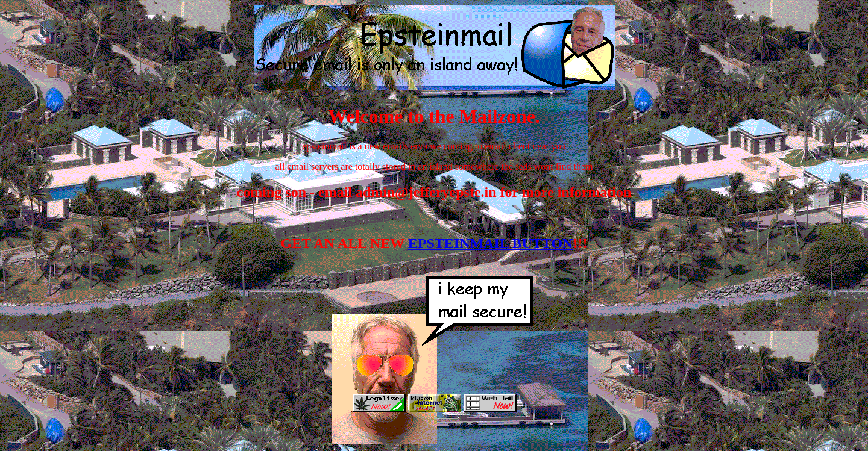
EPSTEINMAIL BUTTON (491, 243)
